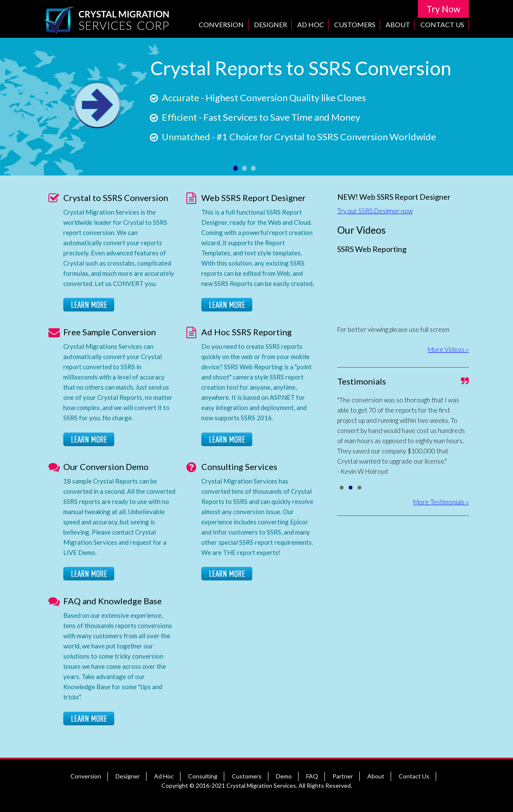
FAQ (312, 776)
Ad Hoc (311, 24)
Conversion (221, 24)
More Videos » (448, 349)
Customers (355, 24)
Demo (284, 776)
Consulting (203, 776)
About (398, 24)
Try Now (443, 9)
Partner (343, 776)
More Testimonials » (441, 502)
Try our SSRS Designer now (375, 211)
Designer (271, 24)
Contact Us (442, 24)
